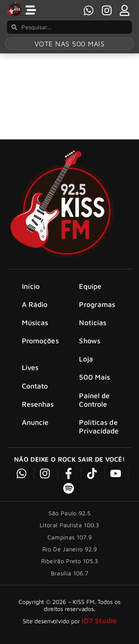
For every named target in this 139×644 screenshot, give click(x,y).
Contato (35, 386)
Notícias (93, 322)
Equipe (90, 286)
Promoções (40, 341)
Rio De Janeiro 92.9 (69, 549)
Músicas (35, 322)
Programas (97, 304)
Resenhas (38, 404)
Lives (30, 367)
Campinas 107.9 (69, 537)
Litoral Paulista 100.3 (69, 525)
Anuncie (35, 422)
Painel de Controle (94, 400)
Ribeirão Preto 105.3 (70, 561)
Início (31, 286)
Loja (86, 359)
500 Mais (95, 377)
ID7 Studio (99, 620)
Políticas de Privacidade (99, 426)
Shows (90, 341)
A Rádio (35, 304)
